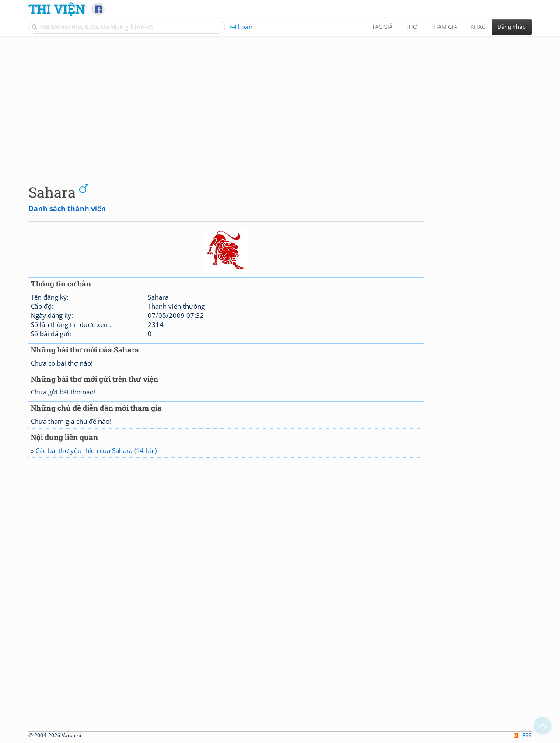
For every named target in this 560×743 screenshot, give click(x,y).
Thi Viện (57, 9)
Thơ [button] (411, 27)
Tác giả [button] (382, 27)
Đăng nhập (512, 27)
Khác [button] (478, 27)
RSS (523, 735)
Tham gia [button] (444, 27)
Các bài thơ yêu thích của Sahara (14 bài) (96, 450)
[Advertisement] (280, 103)
